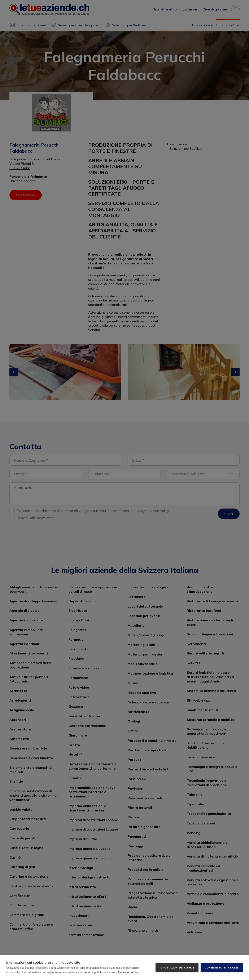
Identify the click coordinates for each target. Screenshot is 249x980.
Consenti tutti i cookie (222, 967)
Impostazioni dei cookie (177, 967)
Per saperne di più (129, 972)
